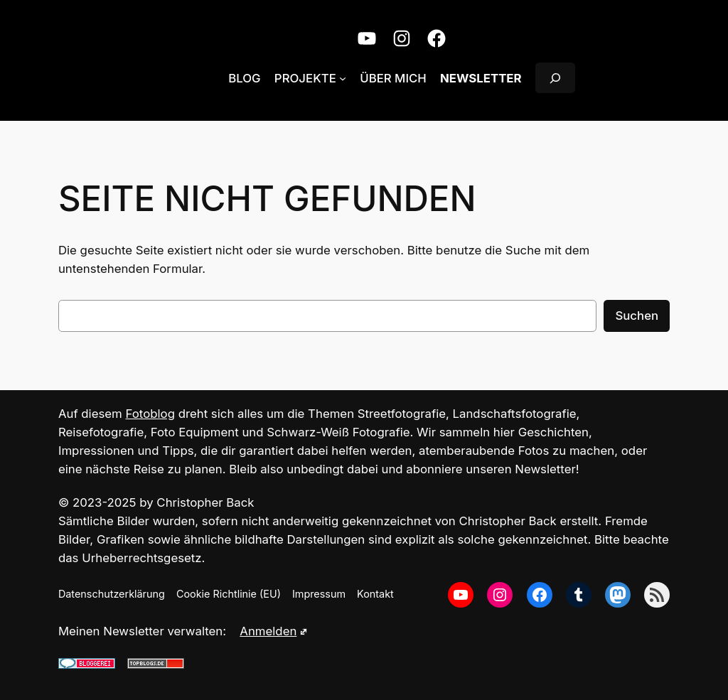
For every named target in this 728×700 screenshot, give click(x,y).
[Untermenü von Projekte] (343, 78)
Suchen (637, 316)
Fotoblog (150, 414)
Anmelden (273, 631)
